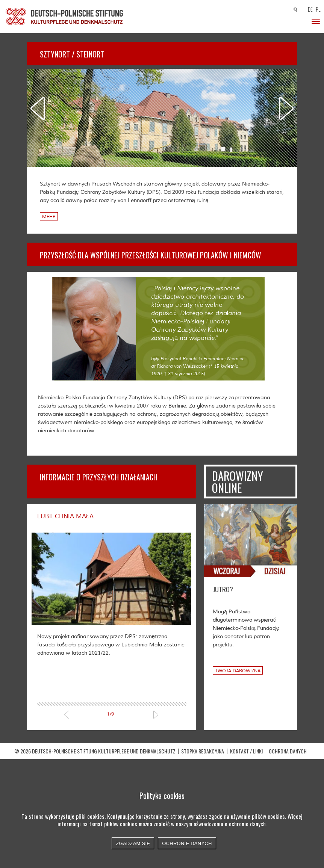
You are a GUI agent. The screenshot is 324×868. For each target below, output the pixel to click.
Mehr (49, 217)
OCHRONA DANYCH (288, 765)
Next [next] (286, 108)
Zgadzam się (133, 843)
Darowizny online (238, 482)
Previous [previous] (38, 108)
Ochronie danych (187, 843)
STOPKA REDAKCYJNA (203, 765)
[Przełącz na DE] (309, 10)
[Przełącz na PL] (319, 10)
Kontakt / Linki (246, 765)
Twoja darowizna (238, 671)
